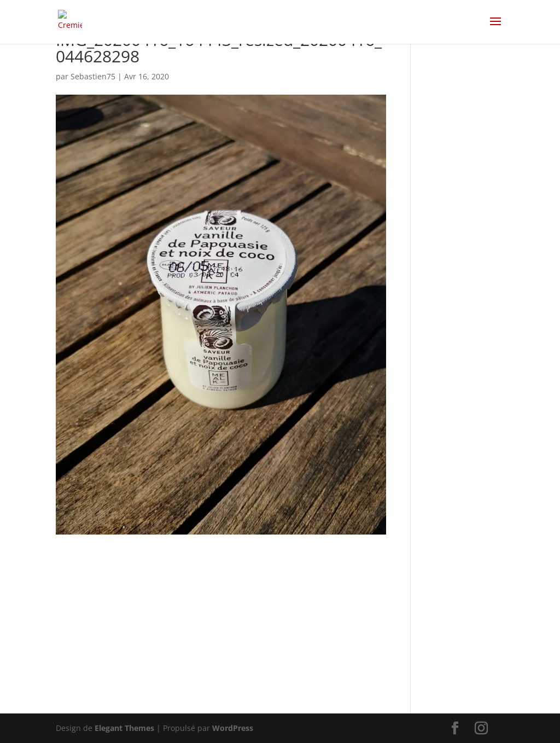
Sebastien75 (93, 76)
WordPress (233, 728)
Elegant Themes (124, 728)
